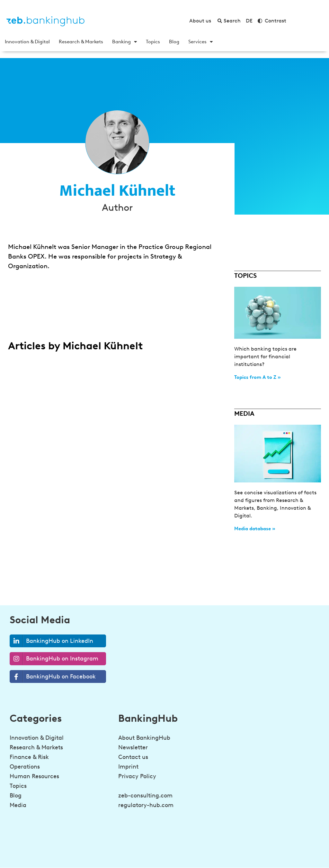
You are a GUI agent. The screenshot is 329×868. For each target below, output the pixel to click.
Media (18, 805)
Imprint (128, 767)
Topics (153, 42)
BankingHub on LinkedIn (52, 641)
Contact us (133, 757)
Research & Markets (81, 42)
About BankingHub (144, 738)
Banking (124, 42)
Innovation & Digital (27, 42)
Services (200, 42)
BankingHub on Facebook (53, 677)
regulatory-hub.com (146, 805)
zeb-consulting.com (145, 796)
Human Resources (34, 776)
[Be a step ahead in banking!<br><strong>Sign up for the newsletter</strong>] (232, 851)
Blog (174, 42)
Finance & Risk (29, 757)
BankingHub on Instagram (54, 659)
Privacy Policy (137, 776)
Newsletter (133, 747)
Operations (25, 767)
